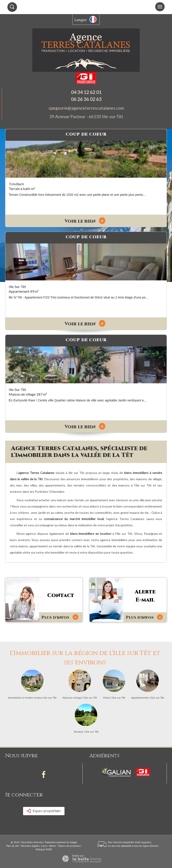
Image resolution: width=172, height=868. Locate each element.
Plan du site (13, 846)
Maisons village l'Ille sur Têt (80, 698)
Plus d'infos (60, 617)
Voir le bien (85, 221)
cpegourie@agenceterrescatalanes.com (86, 108)
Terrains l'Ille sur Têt (86, 732)
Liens (44, 846)
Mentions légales (30, 846)
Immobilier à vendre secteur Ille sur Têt (32, 698)
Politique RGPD (44, 849)
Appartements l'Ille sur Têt (148, 698)
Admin (53, 846)
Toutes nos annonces (69, 846)
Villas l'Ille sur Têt (114, 698)
